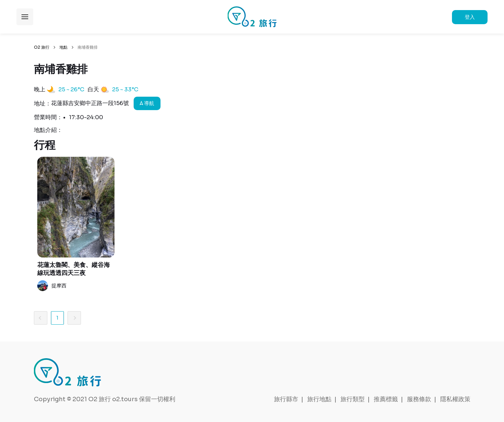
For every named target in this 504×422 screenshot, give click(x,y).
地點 (63, 47)
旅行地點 (319, 399)
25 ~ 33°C (125, 89)
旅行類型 (353, 399)
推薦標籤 (386, 399)
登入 (470, 17)
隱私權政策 (455, 399)
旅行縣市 (286, 399)
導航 (147, 103)
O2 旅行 (42, 47)
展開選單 (25, 17)
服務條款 (419, 399)
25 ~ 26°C (71, 89)
